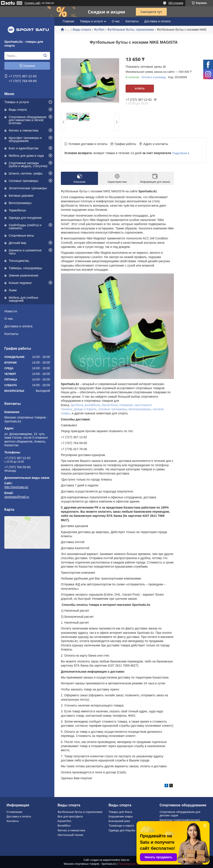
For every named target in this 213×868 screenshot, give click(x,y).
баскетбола (110, 405)
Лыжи (13, 290)
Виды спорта (18, 110)
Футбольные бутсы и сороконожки (80, 812)
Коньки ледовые (20, 283)
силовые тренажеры (112, 409)
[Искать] (45, 56)
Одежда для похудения (25, 218)
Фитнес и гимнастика (24, 130)
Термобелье (17, 210)
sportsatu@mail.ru (17, 497)
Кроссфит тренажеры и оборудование (25, 139)
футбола (77, 405)
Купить (140, 89)
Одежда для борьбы (122, 830)
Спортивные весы (21, 236)
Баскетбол (64, 821)
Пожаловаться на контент (134, 864)
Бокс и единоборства (24, 148)
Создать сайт (33, 3)
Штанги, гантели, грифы (26, 173)
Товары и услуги (17, 102)
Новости (11, 311)
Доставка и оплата (18, 326)
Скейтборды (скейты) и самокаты (25, 227)
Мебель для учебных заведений (24, 299)
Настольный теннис (71, 835)
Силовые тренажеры (23, 181)
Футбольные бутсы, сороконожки (131, 30)
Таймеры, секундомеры (25, 268)
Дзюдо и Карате (85, 409)
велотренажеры (140, 409)
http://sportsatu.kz (16, 487)
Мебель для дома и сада (26, 156)
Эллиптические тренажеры (28, 188)
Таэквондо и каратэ (121, 826)
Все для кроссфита (70, 816)
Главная (68, 21)
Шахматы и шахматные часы (25, 252)
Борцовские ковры (121, 816)
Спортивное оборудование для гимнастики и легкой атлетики (28, 120)
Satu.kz (125, 860)
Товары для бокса (120, 812)
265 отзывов (176, 3)
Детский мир (17, 243)
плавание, (126, 405)
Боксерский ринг (119, 821)
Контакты (11, 334)
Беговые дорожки (21, 196)
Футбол (99, 30)
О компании (14, 812)
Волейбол (64, 826)
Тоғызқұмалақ (19, 261)
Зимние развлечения (23, 275)
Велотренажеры (20, 203)
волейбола (92, 405)
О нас (9, 319)
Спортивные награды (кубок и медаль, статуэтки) (28, 165)
